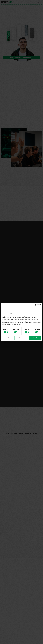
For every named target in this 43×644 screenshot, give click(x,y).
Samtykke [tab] (8, 309)
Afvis (8, 338)
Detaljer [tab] (21, 309)
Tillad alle (35, 338)
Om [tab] (35, 309)
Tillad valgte (21, 338)
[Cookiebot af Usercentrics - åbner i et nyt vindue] (35, 305)
